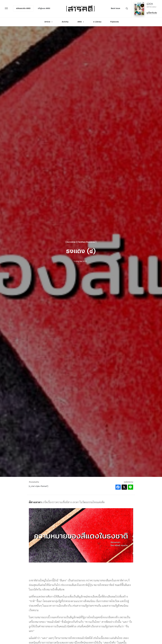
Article (49, 22)
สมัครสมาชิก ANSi (23, 8)
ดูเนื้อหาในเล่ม (152, 13)
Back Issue (115, 8)
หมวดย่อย (70, 242)
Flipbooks (115, 22)
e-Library (97, 22)
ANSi (81, 22)
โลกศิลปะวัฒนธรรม (87, 242)
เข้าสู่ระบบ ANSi (44, 8)
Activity (65, 22)
